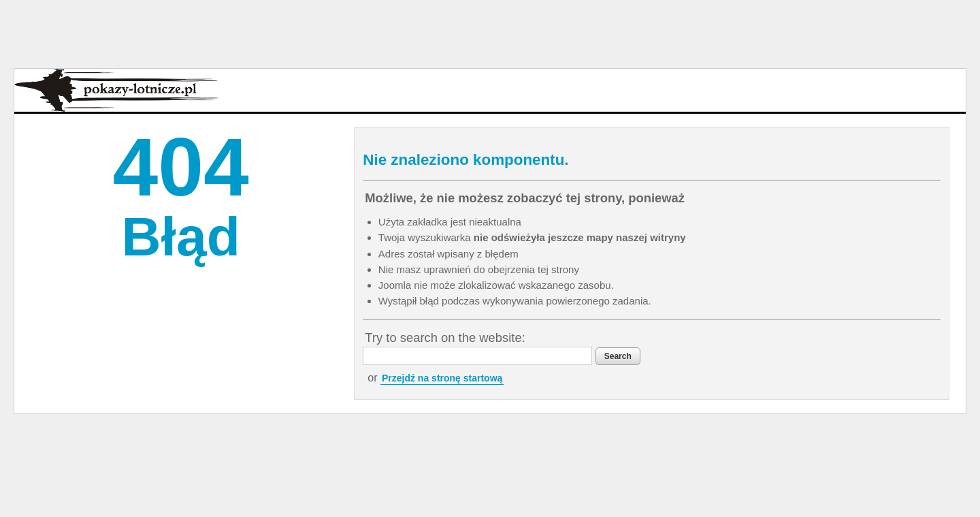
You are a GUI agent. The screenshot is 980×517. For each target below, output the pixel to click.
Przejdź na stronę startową (442, 378)
